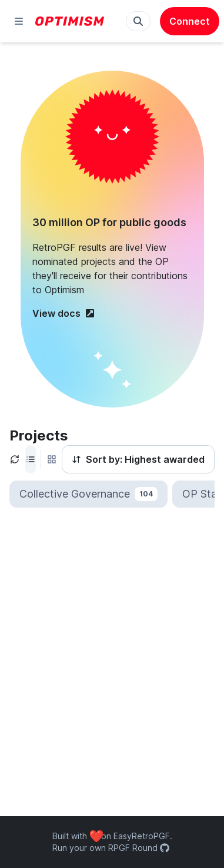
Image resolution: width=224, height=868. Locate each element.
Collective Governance (88, 494)
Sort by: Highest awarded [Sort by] (138, 459)
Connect (190, 21)
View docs (63, 313)
